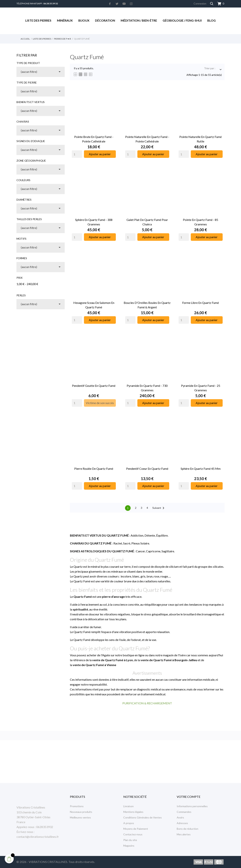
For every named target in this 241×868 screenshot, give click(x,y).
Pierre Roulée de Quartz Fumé (94, 469)
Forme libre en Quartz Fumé (201, 303)
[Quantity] (77, 154)
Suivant (159, 508)
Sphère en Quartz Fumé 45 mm (201, 469)
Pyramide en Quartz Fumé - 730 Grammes (147, 388)
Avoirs (180, 817)
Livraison (128, 806)
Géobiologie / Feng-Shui (182, 20)
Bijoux (84, 20)
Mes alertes (184, 834)
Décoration (105, 20)
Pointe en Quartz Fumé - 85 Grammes (201, 222)
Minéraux (65, 20)
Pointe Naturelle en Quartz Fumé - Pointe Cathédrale (147, 139)
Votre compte (189, 797)
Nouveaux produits (81, 812)
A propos (129, 823)
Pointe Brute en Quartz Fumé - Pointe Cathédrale (94, 139)
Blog (211, 20)
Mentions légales (133, 812)
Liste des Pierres (38, 20)
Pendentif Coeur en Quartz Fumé (147, 469)
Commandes (184, 812)
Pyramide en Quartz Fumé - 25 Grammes (201, 388)
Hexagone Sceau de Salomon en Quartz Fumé (94, 305)
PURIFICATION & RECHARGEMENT (147, 703)
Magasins (129, 846)
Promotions (77, 806)
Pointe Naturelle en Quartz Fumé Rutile (201, 139)
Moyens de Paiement (136, 829)
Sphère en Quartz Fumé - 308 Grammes (94, 222)
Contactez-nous (133, 834)
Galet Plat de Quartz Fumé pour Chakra (147, 222)
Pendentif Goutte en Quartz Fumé (94, 386)
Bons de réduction (187, 829)
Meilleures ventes (80, 817)
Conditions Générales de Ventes (143, 817)
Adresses (182, 823)
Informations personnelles (192, 806)
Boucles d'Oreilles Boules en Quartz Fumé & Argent (147, 305)
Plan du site (130, 840)
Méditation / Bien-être (139, 20)
